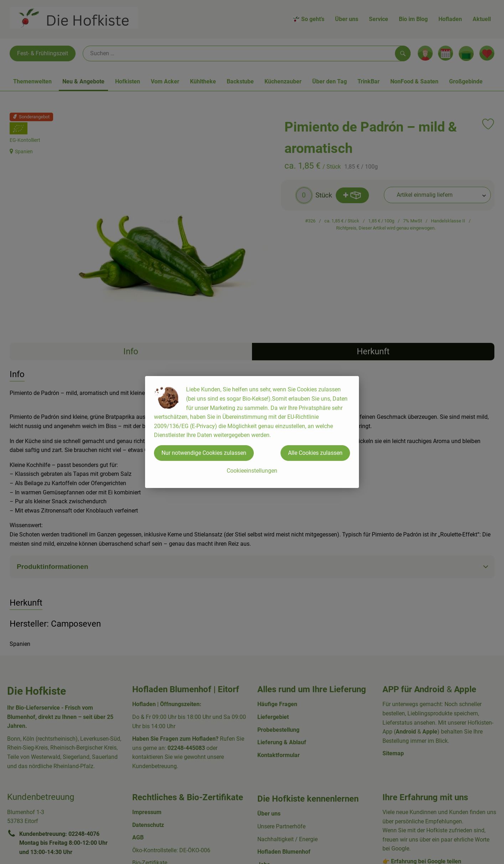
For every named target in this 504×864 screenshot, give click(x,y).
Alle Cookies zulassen (315, 453)
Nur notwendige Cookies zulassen (204, 453)
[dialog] (252, 432)
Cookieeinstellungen (252, 471)
